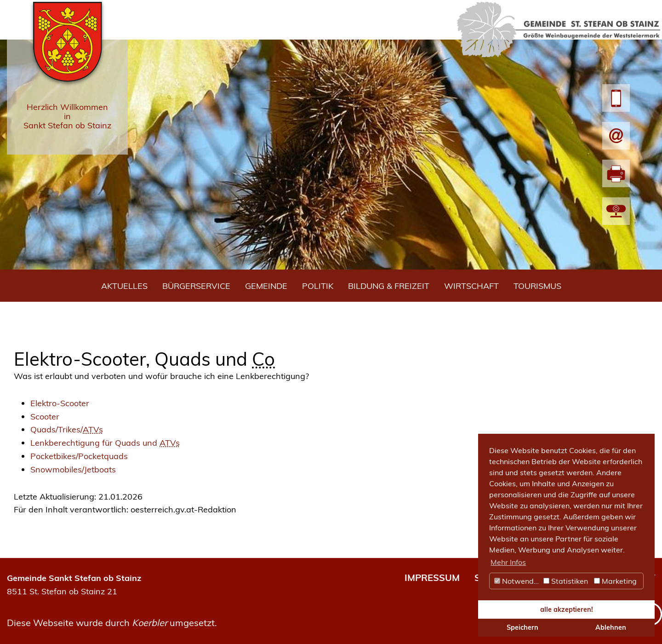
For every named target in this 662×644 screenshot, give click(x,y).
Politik (318, 286)
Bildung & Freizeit (389, 286)
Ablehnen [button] (611, 627)
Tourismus (537, 286)
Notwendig (517, 581)
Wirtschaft (471, 286)
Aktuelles (124, 286)
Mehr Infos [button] (508, 562)
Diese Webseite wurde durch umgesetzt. (112, 623)
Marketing (615, 581)
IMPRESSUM (432, 578)
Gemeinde (266, 286)
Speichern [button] (522, 627)
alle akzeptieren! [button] (567, 609)
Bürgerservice (196, 286)
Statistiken (566, 581)
